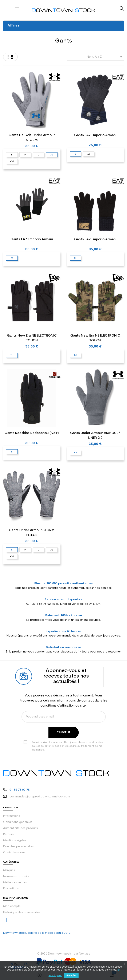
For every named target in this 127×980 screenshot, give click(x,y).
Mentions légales (15, 840)
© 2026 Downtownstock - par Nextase (64, 954)
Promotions (11, 889)
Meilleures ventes (15, 883)
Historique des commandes (22, 912)
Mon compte (12, 906)
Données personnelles (18, 847)
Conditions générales (18, 822)
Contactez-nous (14, 853)
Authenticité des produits (21, 828)
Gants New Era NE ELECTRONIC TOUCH (32, 338)
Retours (8, 834)
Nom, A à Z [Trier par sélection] (105, 57)
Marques (9, 870)
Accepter (71, 975)
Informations (12, 816)
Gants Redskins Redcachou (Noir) (32, 433)
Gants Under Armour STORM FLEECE (32, 533)
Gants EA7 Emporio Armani (95, 135)
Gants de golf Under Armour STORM (32, 138)
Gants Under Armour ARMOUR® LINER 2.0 (95, 436)
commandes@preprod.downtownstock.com (40, 797)
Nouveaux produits (16, 876)
